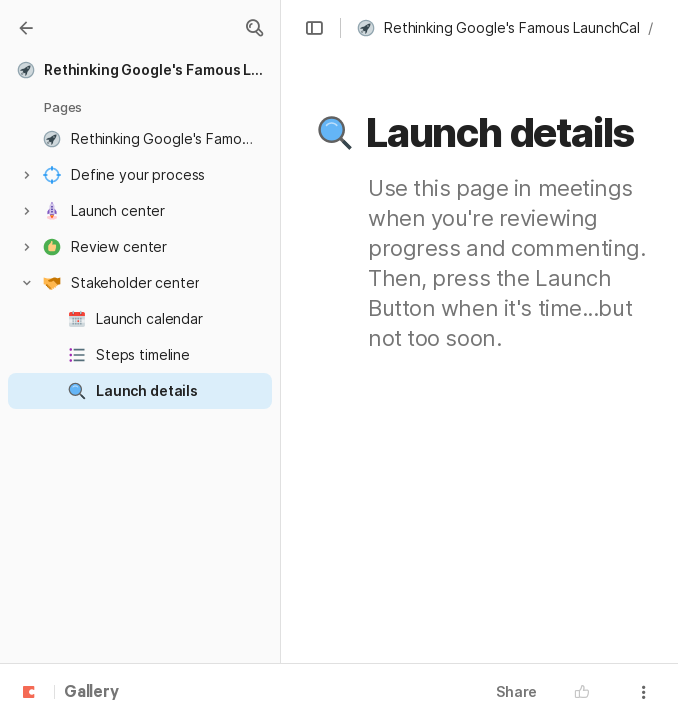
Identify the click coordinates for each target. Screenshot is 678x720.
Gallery (91, 693)
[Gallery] (26, 28)
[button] (254, 28)
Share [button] (516, 691)
